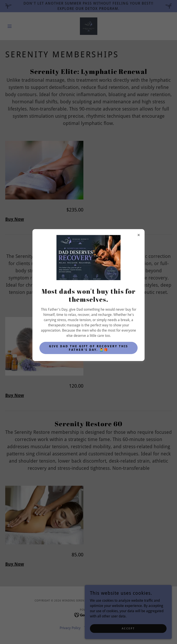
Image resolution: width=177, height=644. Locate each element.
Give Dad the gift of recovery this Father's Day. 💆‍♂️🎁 (89, 348)
